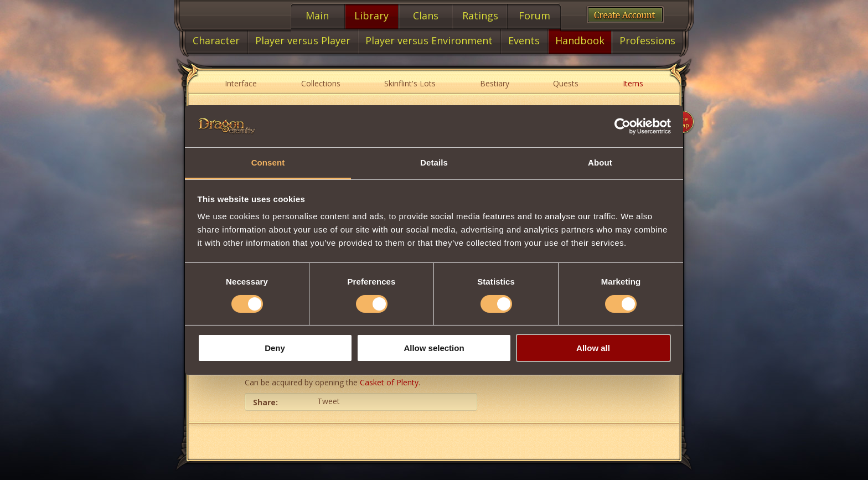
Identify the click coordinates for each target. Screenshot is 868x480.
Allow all (593, 348)
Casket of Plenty (389, 382)
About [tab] (600, 162)
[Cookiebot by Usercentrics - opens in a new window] (622, 126)
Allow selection (434, 348)
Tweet (329, 401)
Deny (275, 348)
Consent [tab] (268, 162)
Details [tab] (434, 162)
